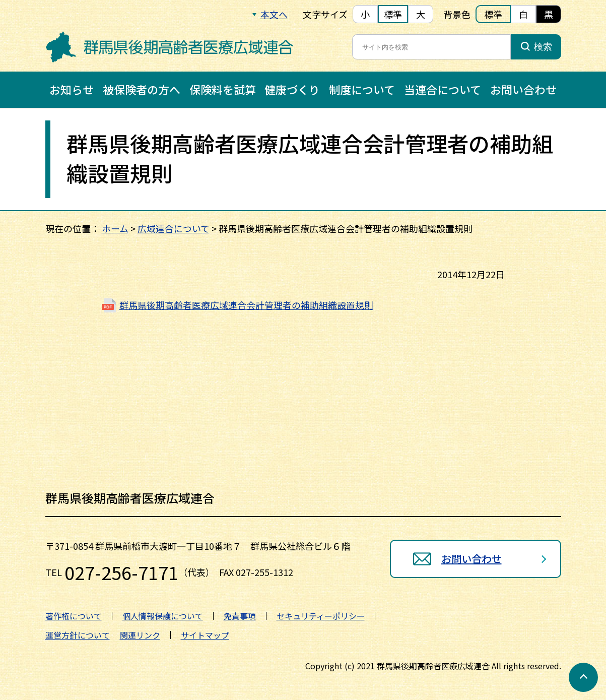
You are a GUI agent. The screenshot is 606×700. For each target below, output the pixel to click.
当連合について (443, 89)
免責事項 (240, 616)
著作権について (74, 616)
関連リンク (140, 635)
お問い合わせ (523, 89)
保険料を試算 (223, 89)
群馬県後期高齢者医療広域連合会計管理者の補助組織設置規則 (246, 305)
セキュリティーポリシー (321, 616)
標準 (393, 14)
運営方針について (78, 635)
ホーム (115, 228)
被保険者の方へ (142, 89)
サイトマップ (205, 635)
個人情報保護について (163, 616)
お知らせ (72, 89)
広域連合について (174, 228)
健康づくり (292, 89)
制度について (362, 89)
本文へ (274, 14)
